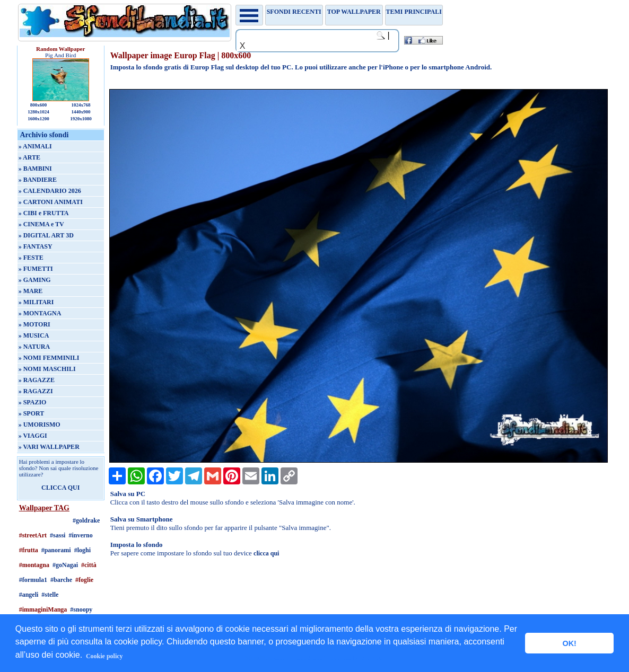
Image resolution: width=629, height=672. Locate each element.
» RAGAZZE (37, 380)
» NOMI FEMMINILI (49, 358)
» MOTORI (34, 324)
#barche (61, 580)
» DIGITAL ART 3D (46, 235)
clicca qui (266, 553)
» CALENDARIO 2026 (50, 191)
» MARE (31, 291)
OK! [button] (569, 643)
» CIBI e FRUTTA (44, 213)
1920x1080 (81, 119)
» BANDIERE (38, 180)
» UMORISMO (40, 425)
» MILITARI (36, 302)
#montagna (34, 565)
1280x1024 (38, 112)
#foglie (84, 580)
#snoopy (81, 609)
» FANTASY (36, 246)
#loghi (82, 550)
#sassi (58, 535)
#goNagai (65, 565)
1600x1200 (38, 119)
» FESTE (31, 258)
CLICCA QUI (60, 488)
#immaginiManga (43, 609)
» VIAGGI (33, 436)
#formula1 (33, 580)
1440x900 (81, 112)
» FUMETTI (36, 269)
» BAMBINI (35, 169)
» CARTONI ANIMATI (51, 202)
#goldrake (86, 520)
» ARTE (29, 157)
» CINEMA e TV (41, 224)
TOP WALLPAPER (354, 12)
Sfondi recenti (294, 12)
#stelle (50, 595)
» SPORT (32, 413)
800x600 (39, 105)
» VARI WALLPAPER (49, 447)
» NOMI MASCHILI (47, 369)
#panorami (56, 550)
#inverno (80, 535)
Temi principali (413, 12)
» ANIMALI (35, 146)
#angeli (29, 595)
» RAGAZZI (36, 391)
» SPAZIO (33, 402)
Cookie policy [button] (104, 656)
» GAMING (35, 280)
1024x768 (81, 105)
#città (89, 565)
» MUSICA (34, 335)
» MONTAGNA (40, 313)
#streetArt (33, 535)
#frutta (29, 550)
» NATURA (34, 347)
